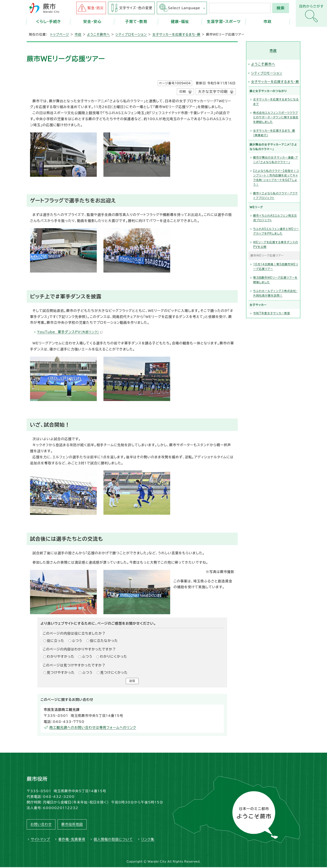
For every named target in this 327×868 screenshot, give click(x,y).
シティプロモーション (131, 34)
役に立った (56, 641)
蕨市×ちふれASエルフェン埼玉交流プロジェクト (275, 218)
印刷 (183, 92)
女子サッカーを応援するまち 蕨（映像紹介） (274, 133)
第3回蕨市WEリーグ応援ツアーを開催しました (275, 280)
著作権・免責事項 (72, 840)
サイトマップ (40, 840)
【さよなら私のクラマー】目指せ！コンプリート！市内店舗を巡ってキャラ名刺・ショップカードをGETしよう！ (276, 178)
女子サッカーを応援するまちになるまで (276, 102)
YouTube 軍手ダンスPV (70, 332)
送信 (132, 681)
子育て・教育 (136, 21)
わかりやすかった (61, 656)
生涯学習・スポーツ (224, 21)
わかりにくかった (113, 656)
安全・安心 (92, 21)
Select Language (184, 8)
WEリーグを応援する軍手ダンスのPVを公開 (276, 245)
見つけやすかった (61, 672)
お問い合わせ (41, 825)
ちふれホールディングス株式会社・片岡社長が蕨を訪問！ (275, 293)
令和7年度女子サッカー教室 (272, 313)
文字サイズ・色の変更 (136, 8)
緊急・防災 (96, 8)
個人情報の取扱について (113, 840)
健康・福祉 (180, 21)
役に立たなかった (104, 641)
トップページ (60, 34)
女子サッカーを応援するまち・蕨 (176, 34)
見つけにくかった (114, 672)
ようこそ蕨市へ (98, 34)
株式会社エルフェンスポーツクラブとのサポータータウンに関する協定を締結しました (276, 117)
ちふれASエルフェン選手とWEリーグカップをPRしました (276, 231)
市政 (268, 21)
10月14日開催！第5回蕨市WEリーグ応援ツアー (276, 267)
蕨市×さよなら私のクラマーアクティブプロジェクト (275, 196)
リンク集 (148, 840)
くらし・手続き (49, 21)
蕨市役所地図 (72, 825)
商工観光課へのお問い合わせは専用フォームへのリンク (93, 728)
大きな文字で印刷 (213, 92)
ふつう (77, 641)
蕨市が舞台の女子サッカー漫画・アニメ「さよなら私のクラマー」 (276, 160)
